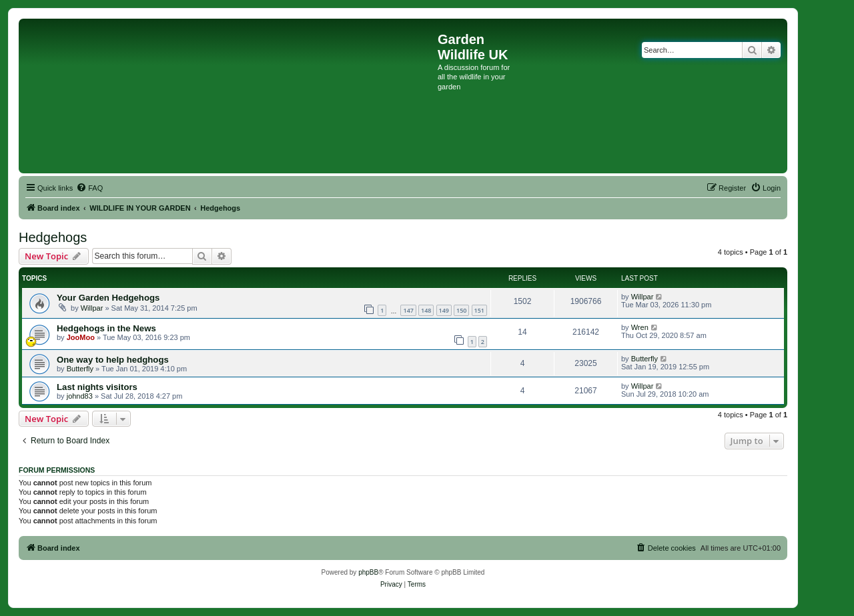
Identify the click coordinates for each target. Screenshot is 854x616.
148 (426, 310)
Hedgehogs (53, 237)
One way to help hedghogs (113, 360)
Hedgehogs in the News (106, 328)
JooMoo (81, 337)
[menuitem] (89, 188)
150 (461, 310)
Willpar (92, 308)
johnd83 (80, 396)
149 (444, 310)
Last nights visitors (97, 387)
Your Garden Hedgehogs (108, 298)
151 (479, 310)
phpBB (368, 572)
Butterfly (80, 369)
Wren (640, 327)
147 (408, 310)
